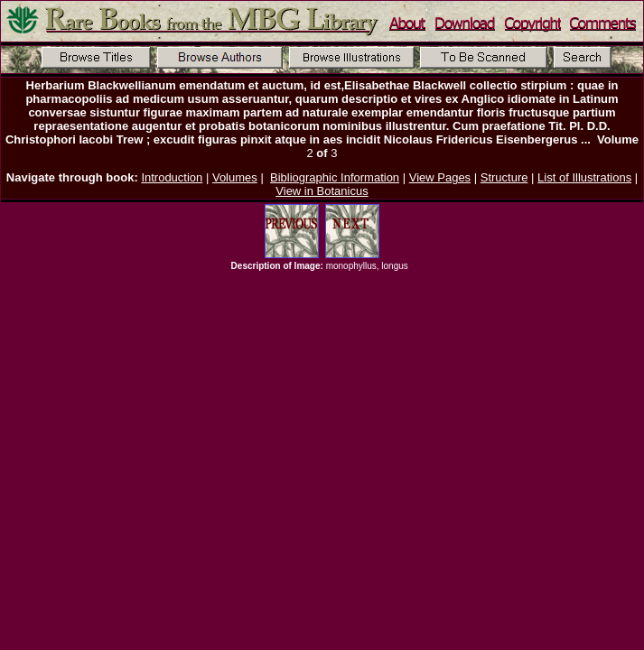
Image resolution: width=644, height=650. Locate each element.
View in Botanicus (322, 191)
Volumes (235, 177)
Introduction (172, 177)
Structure (504, 177)
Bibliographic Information (335, 177)
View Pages (440, 177)
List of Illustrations (584, 177)
